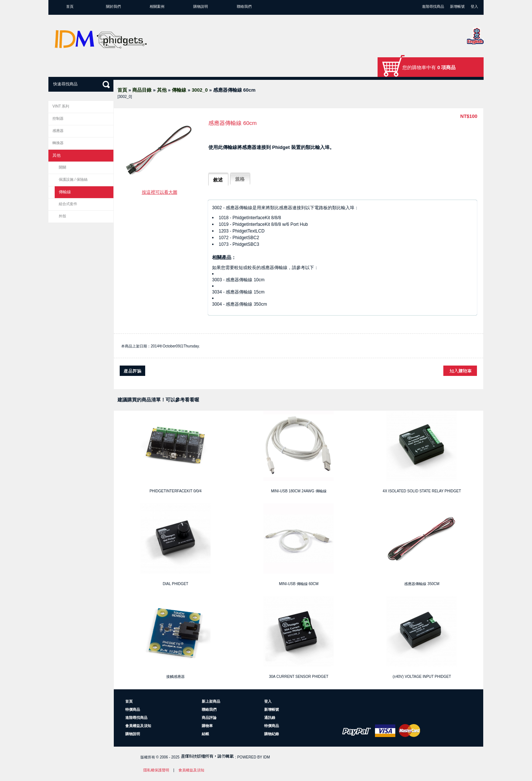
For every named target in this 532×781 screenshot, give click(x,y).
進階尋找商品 (433, 6)
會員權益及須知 (138, 726)
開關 (62, 167)
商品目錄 (142, 90)
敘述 (218, 180)
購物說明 (201, 6)
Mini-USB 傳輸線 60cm (299, 584)
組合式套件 (68, 204)
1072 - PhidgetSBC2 (239, 238)
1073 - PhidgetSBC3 (239, 244)
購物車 (207, 726)
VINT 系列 (61, 106)
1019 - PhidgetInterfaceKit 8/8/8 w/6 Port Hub (263, 224)
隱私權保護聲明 (156, 770)
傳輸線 (179, 90)
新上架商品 (211, 701)
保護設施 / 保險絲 (73, 179)
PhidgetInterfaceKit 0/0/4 (176, 491)
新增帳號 (457, 6)
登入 (474, 6)
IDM (266, 757)
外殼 (62, 216)
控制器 (58, 118)
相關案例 (157, 6)
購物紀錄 (272, 734)
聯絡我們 (244, 6)
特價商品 (133, 709)
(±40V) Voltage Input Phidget (422, 677)
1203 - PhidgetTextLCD (242, 231)
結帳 (205, 734)
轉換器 (58, 143)
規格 (240, 179)
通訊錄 (270, 718)
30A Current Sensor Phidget (299, 677)
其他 (162, 90)
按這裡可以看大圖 (160, 192)
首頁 (70, 6)
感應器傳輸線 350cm (422, 584)
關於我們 (113, 6)
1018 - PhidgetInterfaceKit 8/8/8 (250, 218)
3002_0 (200, 90)
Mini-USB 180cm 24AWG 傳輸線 (299, 491)
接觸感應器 (175, 677)
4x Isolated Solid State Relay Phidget (422, 491)
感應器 (58, 131)
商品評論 (209, 718)
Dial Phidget (176, 584)
